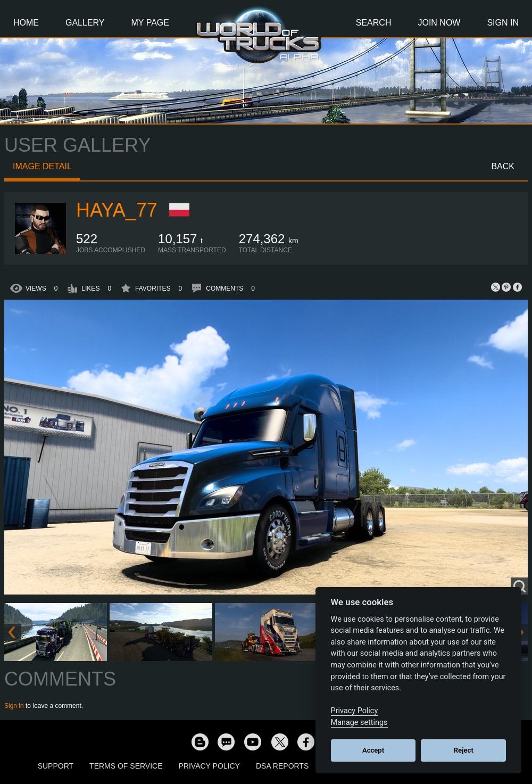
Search (374, 23)
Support (56, 766)
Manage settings (359, 723)
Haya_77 (117, 210)
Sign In (503, 23)
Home (26, 23)
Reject (464, 750)
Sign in (14, 706)
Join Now (439, 23)
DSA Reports (282, 766)
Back (503, 166)
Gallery (85, 23)
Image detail (42, 166)
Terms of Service (126, 766)
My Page (150, 23)
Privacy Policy (209, 766)
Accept (373, 750)
